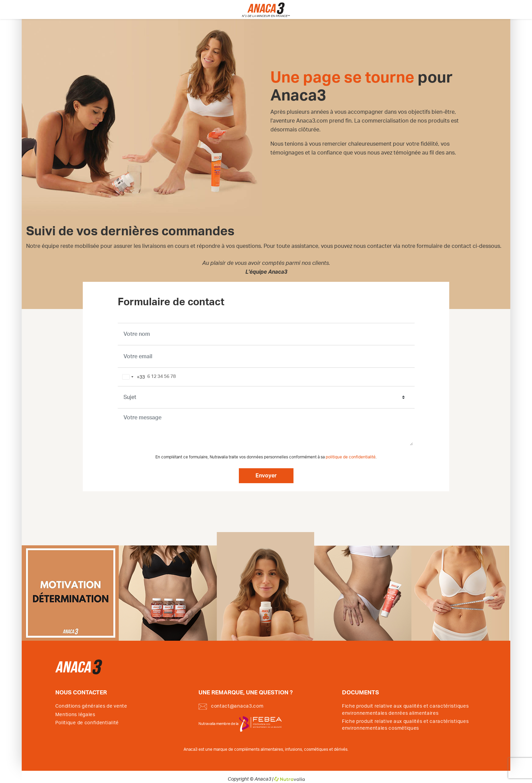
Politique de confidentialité (87, 723)
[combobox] (132, 377)
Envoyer (266, 476)
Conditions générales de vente (91, 706)
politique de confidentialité (351, 457)
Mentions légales (75, 715)
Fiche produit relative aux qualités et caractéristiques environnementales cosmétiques (405, 725)
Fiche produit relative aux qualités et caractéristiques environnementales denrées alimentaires (405, 710)
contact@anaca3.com (231, 707)
